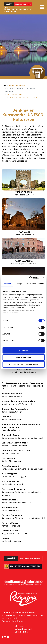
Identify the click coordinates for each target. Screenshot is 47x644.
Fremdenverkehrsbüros (12, 621)
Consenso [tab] (7, 284)
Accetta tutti (23, 350)
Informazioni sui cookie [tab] (35, 284)
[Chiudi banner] (44, 278)
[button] (42, 7)
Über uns (19, 626)
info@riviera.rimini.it (11, 618)
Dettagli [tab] (19, 284)
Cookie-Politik (21, 632)
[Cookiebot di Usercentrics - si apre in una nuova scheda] (29, 278)
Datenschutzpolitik (23, 629)
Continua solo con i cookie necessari (23, 364)
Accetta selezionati (23, 357)
